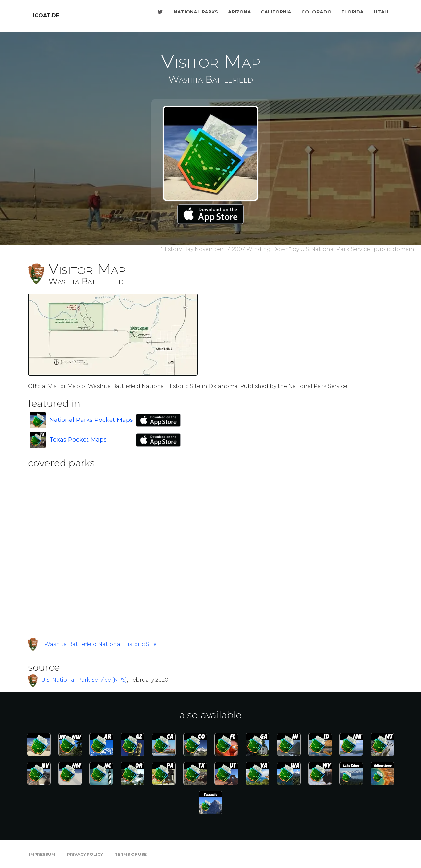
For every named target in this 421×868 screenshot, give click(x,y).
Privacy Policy (85, 854)
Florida (353, 12)
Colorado (316, 12)
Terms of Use (131, 854)
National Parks (196, 12)
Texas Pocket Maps (78, 440)
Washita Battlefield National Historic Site (100, 644)
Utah (381, 12)
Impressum (42, 854)
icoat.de (46, 16)
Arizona (239, 12)
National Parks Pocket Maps (91, 420)
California (276, 12)
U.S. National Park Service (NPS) (84, 680)
